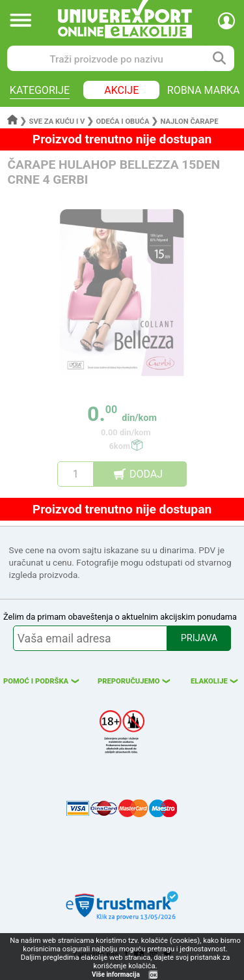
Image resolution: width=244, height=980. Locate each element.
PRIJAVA (199, 638)
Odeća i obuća (122, 122)
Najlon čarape (190, 122)
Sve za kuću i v (57, 122)
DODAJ (146, 474)
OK (154, 975)
